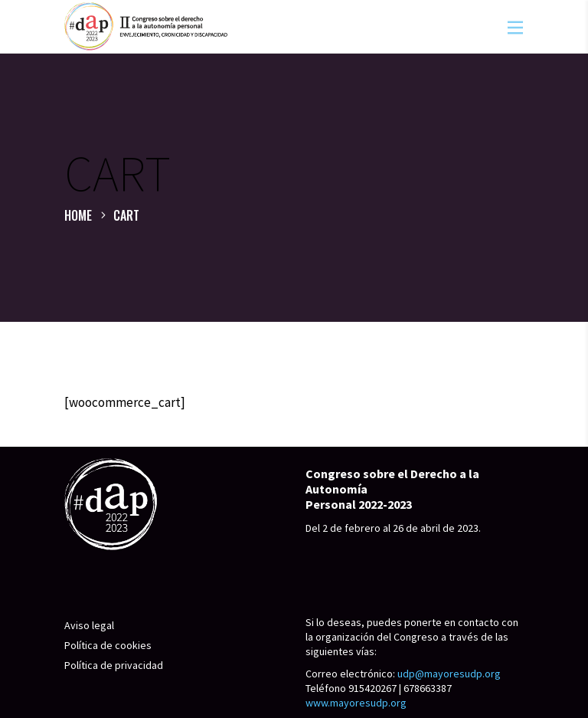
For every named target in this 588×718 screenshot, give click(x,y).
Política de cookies (108, 645)
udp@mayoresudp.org (449, 674)
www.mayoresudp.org (356, 703)
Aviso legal (89, 625)
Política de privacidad (114, 665)
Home (78, 215)
